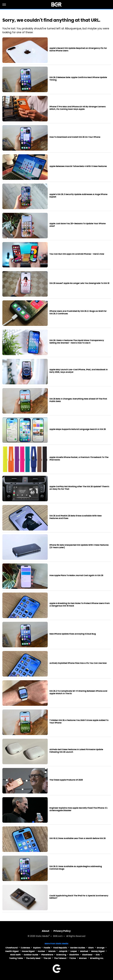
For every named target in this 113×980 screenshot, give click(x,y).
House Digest (28, 951)
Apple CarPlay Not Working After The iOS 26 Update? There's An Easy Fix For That (79, 488)
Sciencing (61, 955)
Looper (74, 951)
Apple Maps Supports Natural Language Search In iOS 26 (78, 429)
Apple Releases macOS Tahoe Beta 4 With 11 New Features (78, 166)
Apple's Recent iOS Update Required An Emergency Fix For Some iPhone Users (78, 49)
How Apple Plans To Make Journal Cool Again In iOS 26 (76, 575)
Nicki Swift (15, 955)
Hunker (41, 951)
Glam (91, 948)
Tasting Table (16, 958)
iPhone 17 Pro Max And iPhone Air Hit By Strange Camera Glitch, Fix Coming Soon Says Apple (78, 108)
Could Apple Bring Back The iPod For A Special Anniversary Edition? (79, 897)
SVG (98, 955)
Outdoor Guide (31, 955)
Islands (52, 951)
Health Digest (12, 951)
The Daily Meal (33, 958)
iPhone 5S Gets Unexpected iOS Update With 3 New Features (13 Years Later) (79, 546)
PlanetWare (47, 955)
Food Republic (60, 948)
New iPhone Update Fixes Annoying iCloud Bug (73, 634)
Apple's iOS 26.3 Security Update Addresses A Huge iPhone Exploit (78, 196)
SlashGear (87, 955)
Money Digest (98, 951)
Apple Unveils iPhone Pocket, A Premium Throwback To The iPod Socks (79, 459)
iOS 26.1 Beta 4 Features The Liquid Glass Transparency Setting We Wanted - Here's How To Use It (77, 342)
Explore (37, 948)
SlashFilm (74, 955)
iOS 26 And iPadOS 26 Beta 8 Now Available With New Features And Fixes (76, 517)
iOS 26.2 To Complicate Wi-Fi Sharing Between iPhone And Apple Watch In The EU (78, 692)
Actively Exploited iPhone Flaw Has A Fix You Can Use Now (78, 663)
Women (83, 958)
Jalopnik (63, 951)
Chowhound (12, 948)
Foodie (47, 948)
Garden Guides (78, 948)
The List (47, 958)
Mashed (84, 951)
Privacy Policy (62, 931)
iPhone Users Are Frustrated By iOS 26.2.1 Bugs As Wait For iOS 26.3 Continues (78, 312)
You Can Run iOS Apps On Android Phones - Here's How (77, 254)
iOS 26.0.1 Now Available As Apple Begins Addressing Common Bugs (76, 868)
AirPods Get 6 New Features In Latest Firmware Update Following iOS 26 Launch (76, 751)
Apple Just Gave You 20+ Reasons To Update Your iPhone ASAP (78, 225)
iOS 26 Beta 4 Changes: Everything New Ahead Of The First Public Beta (78, 400)
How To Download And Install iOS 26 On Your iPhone (75, 137)
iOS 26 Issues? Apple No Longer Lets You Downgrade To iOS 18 (79, 283)
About (46, 931)
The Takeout (60, 958)
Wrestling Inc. (97, 958)
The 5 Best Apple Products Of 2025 (66, 780)
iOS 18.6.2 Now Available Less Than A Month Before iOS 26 (78, 838)
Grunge (101, 948)
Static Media (42, 936)
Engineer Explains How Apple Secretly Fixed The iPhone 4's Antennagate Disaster (78, 809)
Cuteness (25, 948)
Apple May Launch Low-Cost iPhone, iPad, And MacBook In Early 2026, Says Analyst (79, 371)
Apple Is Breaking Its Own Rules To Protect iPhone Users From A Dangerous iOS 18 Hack (80, 605)
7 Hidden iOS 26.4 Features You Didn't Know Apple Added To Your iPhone (79, 722)
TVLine (73, 958)
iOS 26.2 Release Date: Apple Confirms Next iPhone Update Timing (78, 79)
